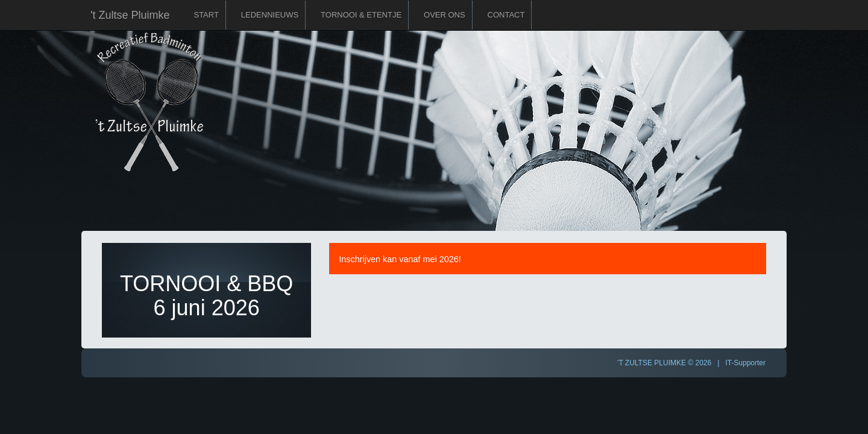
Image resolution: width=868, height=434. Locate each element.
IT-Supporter (745, 363)
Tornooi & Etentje (361, 15)
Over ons (445, 15)
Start (206, 15)
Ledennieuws (270, 15)
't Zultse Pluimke (130, 15)
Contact (506, 15)
